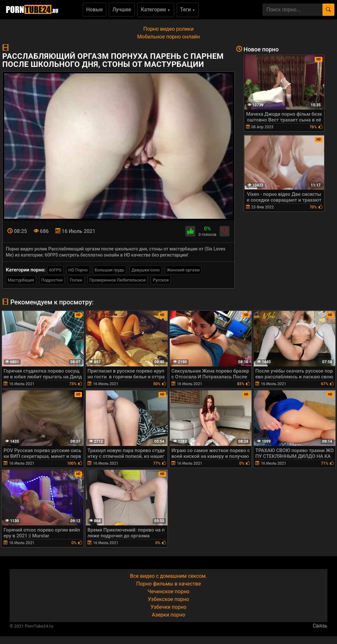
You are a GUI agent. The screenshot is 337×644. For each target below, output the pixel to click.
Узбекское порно (168, 599)
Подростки (52, 280)
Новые (94, 10)
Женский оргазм (183, 270)
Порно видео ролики (168, 29)
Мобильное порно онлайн (168, 37)
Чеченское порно (168, 591)
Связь (320, 626)
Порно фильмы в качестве (168, 584)
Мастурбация (21, 280)
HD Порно (78, 270)
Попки (76, 280)
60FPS (55, 270)
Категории (156, 10)
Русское (161, 280)
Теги (188, 10)
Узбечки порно (168, 607)
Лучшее (122, 10)
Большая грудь (110, 270)
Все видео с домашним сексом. (168, 576)
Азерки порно (168, 615)
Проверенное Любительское (118, 280)
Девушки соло (146, 270)
